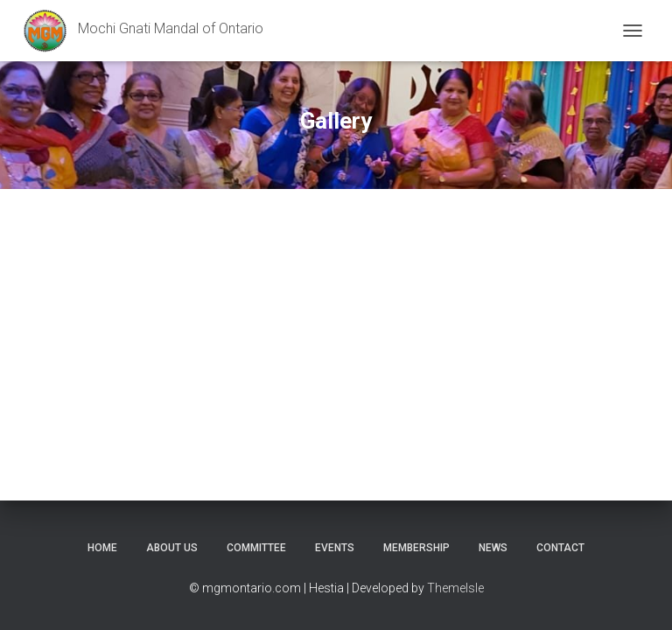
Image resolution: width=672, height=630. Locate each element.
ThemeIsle (455, 588)
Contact (560, 548)
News (493, 548)
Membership (416, 548)
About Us (172, 548)
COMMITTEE (256, 548)
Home (102, 548)
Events (335, 548)
